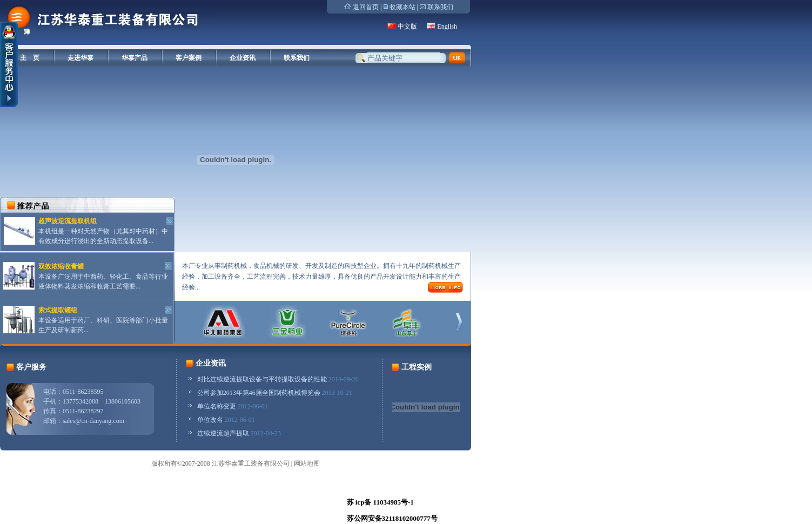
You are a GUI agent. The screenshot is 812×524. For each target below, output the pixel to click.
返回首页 (366, 7)
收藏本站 (402, 7)
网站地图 (307, 463)
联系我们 (440, 7)
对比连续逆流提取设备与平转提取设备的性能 (262, 379)
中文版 (407, 26)
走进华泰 (80, 58)
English (447, 26)
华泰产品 (135, 58)
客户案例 (189, 58)
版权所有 (164, 463)
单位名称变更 (217, 406)
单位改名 (210, 420)
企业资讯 (243, 58)
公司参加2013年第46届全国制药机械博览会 (259, 393)
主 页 (30, 58)
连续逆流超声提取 (223, 433)
